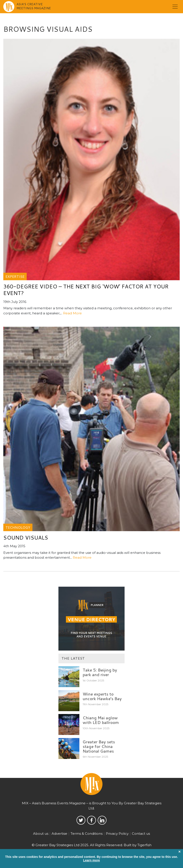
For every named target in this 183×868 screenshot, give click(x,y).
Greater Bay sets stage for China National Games (99, 746)
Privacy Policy (117, 834)
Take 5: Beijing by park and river (100, 672)
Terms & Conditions (87, 834)
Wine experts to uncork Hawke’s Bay (102, 696)
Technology (18, 527)
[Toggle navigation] (175, 7)
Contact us (141, 834)
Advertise (59, 834)
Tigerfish (144, 845)
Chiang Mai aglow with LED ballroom (101, 720)
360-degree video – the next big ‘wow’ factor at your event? (86, 290)
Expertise (15, 276)
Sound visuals (26, 538)
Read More (72, 313)
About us (41, 834)
